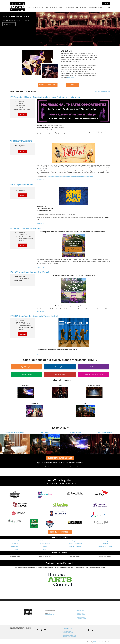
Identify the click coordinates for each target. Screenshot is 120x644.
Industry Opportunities (105, 432)
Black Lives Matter (81, 611)
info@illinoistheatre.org (49, 615)
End (17, 105)
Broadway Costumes (75, 541)
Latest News (45, 432)
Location (16, 109)
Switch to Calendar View (104, 91)
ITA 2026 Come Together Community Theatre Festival (34, 316)
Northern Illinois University (105, 546)
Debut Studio (15, 544)
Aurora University (15, 541)
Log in (106, 4)
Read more (71, 77)
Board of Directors (81, 616)
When (16, 233)
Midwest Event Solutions (75, 546)
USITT (45, 550)
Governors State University (75, 544)
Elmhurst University (45, 544)
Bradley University (45, 541)
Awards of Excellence (81, 615)
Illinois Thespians (15, 546)
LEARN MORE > (9, 24)
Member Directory (75, 432)
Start (17, 101)
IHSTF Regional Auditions (21, 185)
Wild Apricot (96, 642)
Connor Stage (105, 541)
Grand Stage (105, 544)
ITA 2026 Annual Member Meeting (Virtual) (29, 272)
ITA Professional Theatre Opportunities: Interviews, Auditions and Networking (45, 97)
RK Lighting (15, 550)
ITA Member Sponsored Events (15, 432)
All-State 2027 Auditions (21, 141)
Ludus (45, 546)
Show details (40, 136)
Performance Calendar (81, 619)
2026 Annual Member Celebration (25, 228)
